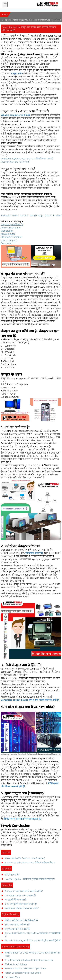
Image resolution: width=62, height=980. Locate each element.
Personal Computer (11, 228)
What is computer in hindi (15, 115)
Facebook (6, 215)
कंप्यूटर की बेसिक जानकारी (16, 900)
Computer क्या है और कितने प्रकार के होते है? (24, 891)
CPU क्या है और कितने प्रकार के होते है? (21, 904)
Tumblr (48, 215)
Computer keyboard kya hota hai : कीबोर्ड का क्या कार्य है (27, 159)
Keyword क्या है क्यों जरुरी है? (18, 929)
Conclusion (6, 243)
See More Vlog (12, 977)
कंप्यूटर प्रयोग (17, 73)
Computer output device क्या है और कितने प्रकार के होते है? (30, 700)
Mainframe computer (12, 237)
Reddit (34, 215)
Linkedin (25, 215)
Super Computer (9, 240)
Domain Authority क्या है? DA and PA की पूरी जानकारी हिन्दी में (33, 940)
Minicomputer (8, 234)
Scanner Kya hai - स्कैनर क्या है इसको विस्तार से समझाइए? (30, 879)
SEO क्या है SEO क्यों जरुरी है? (18, 925)
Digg (41, 215)
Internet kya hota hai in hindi (15, 162)
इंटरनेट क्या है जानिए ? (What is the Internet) (25, 858)
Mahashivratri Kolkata (16, 964)
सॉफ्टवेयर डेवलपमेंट (34, 553)
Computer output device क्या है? (21, 895)
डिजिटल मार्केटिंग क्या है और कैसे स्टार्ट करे (22, 920)
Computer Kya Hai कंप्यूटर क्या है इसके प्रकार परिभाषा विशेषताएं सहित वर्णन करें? (32, 20)
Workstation (7, 231)
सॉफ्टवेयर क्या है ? (12, 875)
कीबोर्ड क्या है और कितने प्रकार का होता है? (22, 819)
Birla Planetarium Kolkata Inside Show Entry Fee (29, 960)
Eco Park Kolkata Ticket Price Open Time (25, 969)
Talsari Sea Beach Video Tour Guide (23, 973)
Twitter (15, 215)
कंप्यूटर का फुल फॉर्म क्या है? (12, 224)
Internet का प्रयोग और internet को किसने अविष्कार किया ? (30, 863)
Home (5, 15)
